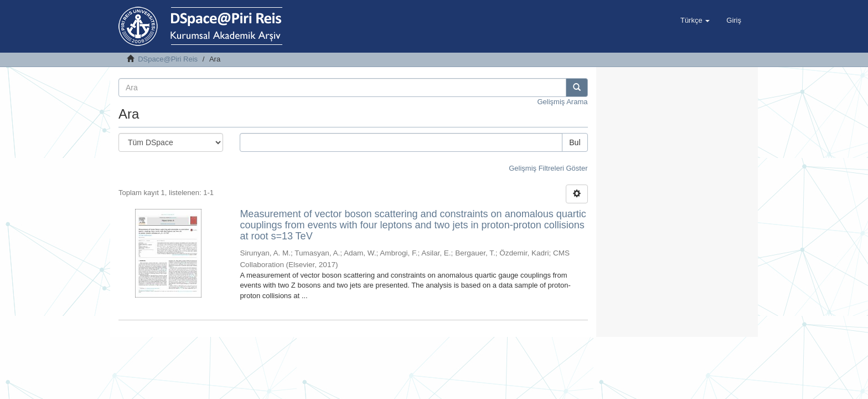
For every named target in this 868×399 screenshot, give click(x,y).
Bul (575, 142)
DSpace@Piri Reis (168, 59)
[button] (695, 21)
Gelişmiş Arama (562, 102)
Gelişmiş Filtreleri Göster (548, 168)
